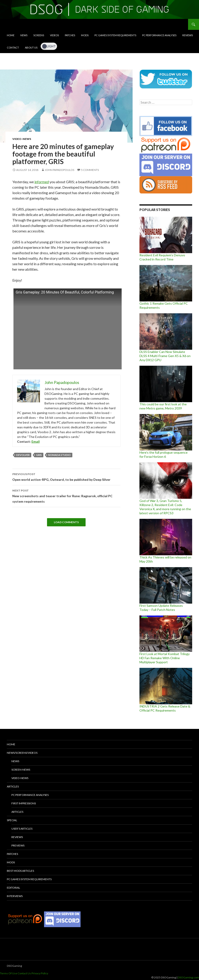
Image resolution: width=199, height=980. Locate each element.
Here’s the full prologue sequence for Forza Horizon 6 (164, 454)
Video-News (22, 139)
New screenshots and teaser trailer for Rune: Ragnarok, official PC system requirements (66, 496)
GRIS (39, 455)
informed (42, 182)
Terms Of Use (9, 973)
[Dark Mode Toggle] (49, 46)
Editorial (13, 888)
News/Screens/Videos (22, 753)
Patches (70, 35)
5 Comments (90, 170)
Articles (13, 786)
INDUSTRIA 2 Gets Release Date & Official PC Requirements (165, 708)
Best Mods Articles (20, 871)
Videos (54, 35)
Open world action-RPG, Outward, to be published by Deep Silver (66, 476)
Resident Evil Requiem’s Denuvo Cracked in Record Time (162, 257)
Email (36, 441)
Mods (85, 35)
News (24, 35)
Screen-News (21, 770)
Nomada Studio (59, 455)
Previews (18, 845)
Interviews (15, 896)
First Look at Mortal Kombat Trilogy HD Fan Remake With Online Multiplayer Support (165, 658)
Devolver (23, 455)
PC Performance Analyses (159, 35)
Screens (39, 35)
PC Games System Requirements (115, 35)
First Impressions (24, 803)
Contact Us (24, 973)
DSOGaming (14, 966)
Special (12, 820)
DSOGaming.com (188, 977)
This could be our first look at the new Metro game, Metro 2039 (163, 406)
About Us (31, 48)
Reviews (188, 35)
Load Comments (66, 522)
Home (11, 35)
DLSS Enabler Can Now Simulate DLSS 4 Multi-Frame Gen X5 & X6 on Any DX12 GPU (165, 356)
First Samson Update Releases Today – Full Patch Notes (161, 608)
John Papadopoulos (59, 170)
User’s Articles (22, 829)
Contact (13, 48)
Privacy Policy (40, 973)
